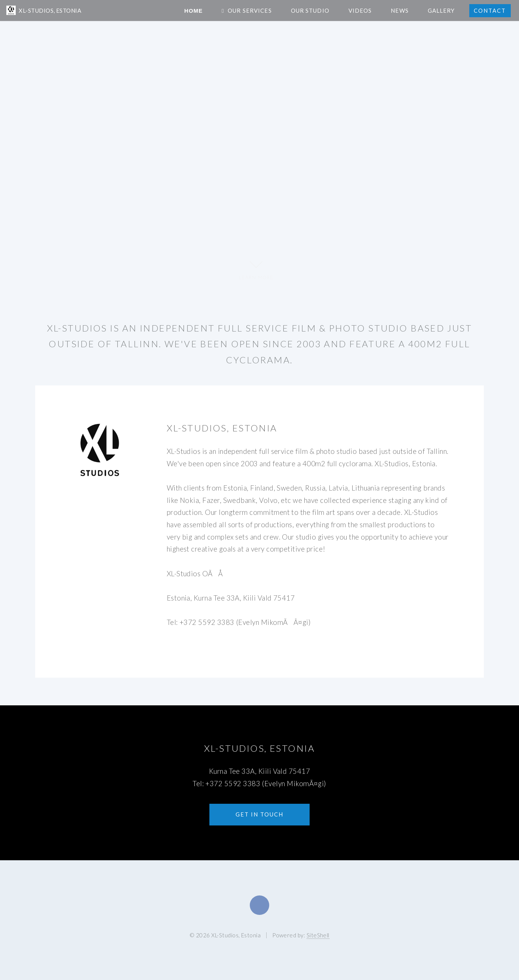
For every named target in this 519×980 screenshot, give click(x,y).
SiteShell (318, 935)
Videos (360, 10)
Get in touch (259, 814)
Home (194, 11)
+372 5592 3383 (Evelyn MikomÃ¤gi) (266, 784)
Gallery (441, 10)
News (400, 10)
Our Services (250, 10)
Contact (490, 10)
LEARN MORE (256, 269)
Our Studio (310, 10)
